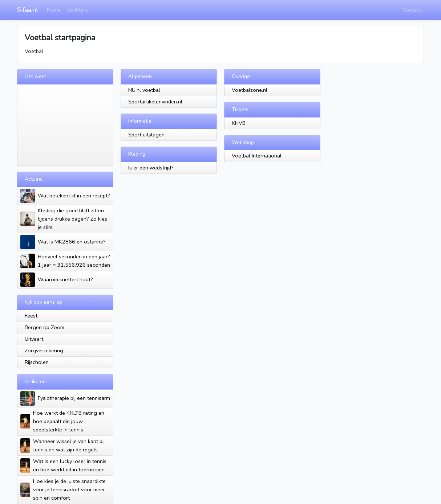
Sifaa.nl (28, 10)
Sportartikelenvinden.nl (155, 102)
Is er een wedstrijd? (151, 168)
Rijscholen (37, 362)
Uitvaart (34, 339)
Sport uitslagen (146, 135)
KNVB (239, 123)
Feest (31, 316)
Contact (412, 10)
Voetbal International (257, 156)
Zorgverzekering (44, 351)
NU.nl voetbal (144, 90)
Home (54, 10)
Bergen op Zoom (44, 327)
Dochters (77, 10)
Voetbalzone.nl (250, 90)
